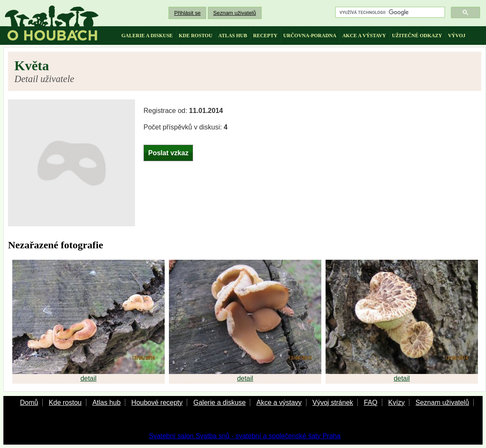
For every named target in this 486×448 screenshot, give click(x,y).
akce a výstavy (364, 36)
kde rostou (195, 36)
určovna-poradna (310, 36)
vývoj (457, 36)
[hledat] (389, 12)
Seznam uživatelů (235, 13)
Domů (29, 403)
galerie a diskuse (147, 36)
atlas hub (233, 36)
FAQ (370, 403)
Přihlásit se (187, 13)
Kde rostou (65, 403)
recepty (265, 36)
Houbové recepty (157, 403)
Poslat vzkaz (168, 153)
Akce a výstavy (279, 403)
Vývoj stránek (333, 403)
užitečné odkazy (417, 36)
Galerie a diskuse (220, 403)
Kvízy (396, 403)
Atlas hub (106, 403)
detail (88, 378)
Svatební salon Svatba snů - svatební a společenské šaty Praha (245, 436)
